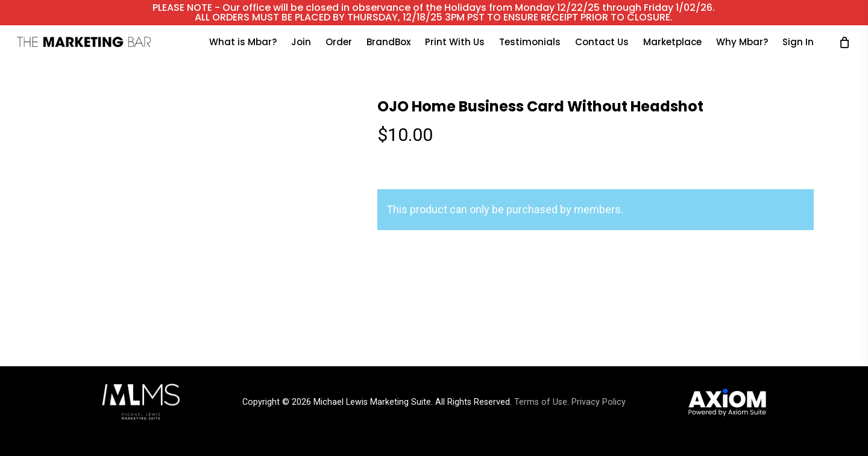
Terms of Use (541, 402)
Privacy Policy (599, 402)
